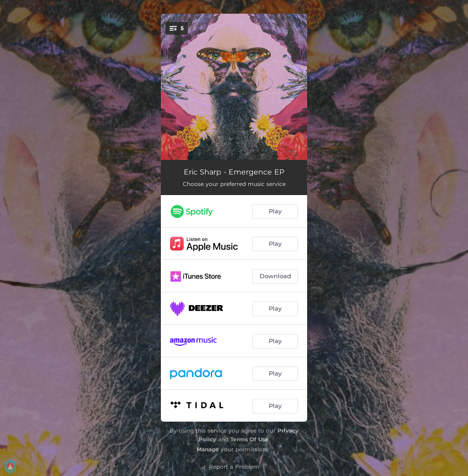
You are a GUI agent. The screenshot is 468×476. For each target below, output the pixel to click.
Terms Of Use (250, 439)
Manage (208, 449)
